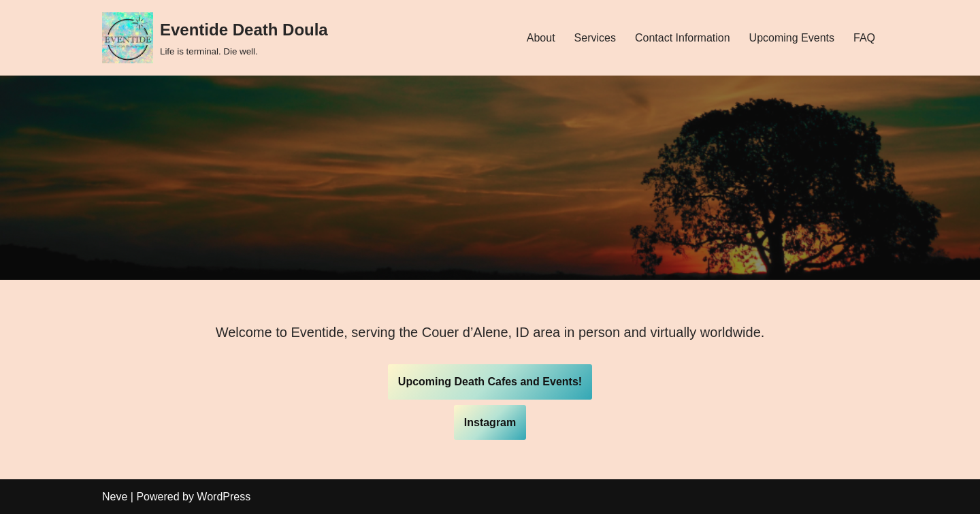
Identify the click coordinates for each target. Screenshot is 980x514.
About (541, 38)
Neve (115, 497)
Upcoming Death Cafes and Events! (490, 382)
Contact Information (683, 38)
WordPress (224, 497)
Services (595, 38)
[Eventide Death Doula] (215, 38)
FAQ (864, 38)
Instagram (490, 422)
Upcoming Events (792, 38)
